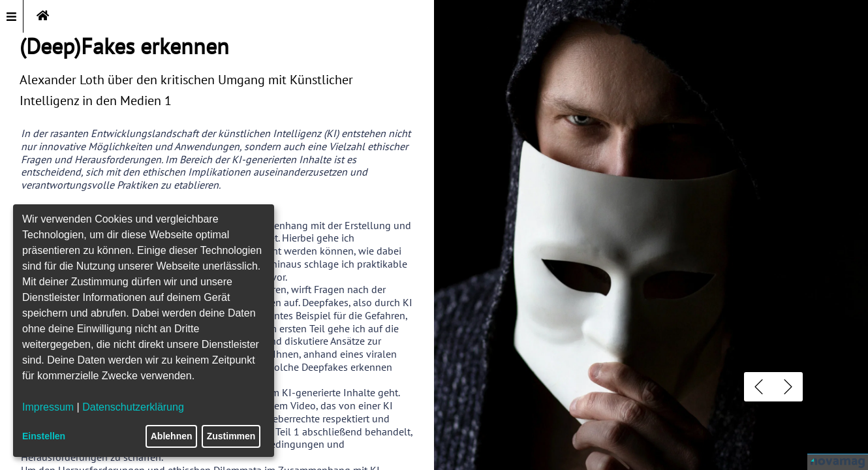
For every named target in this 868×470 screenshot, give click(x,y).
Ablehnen (172, 436)
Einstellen (44, 436)
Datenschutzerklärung (133, 407)
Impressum (48, 407)
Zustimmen (231, 436)
